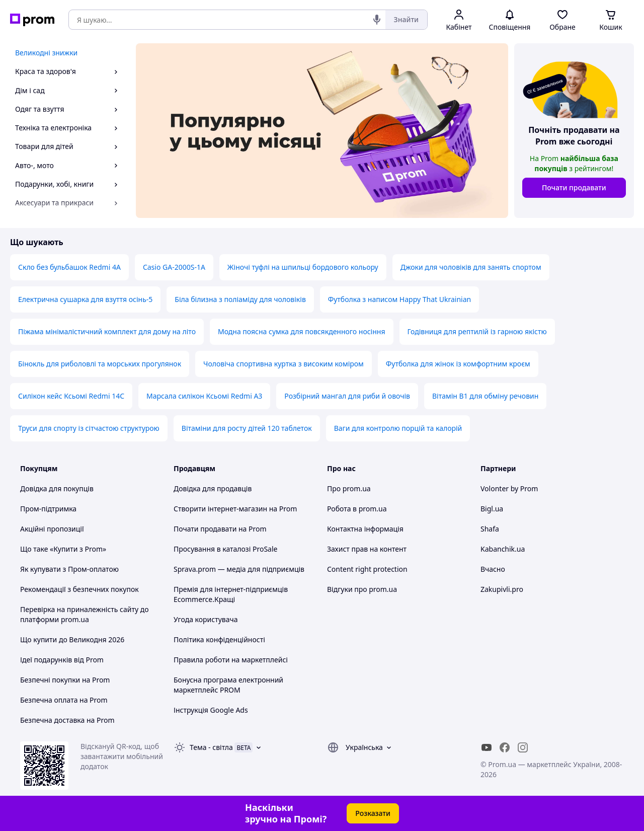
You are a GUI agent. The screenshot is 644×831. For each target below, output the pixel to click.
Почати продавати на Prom (220, 529)
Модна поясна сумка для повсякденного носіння (302, 331)
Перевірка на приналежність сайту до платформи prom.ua (85, 614)
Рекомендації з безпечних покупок (79, 589)
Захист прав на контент (367, 549)
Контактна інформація (365, 529)
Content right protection (367, 569)
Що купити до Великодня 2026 (72, 639)
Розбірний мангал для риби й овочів (347, 396)
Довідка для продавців (213, 488)
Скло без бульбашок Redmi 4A (69, 267)
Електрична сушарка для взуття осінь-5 (85, 299)
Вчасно (493, 569)
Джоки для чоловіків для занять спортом (471, 267)
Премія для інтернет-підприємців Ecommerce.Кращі (231, 594)
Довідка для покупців (57, 488)
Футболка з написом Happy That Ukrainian (399, 299)
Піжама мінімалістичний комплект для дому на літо (107, 331)
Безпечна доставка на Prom (67, 720)
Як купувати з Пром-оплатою (69, 569)
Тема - (211, 747)
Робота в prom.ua (357, 509)
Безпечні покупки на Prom (65, 680)
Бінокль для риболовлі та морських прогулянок (100, 364)
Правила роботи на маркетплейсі (231, 660)
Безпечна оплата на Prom (64, 700)
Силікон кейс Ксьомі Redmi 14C (71, 396)
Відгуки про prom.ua (362, 589)
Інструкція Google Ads (211, 710)
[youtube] (487, 747)
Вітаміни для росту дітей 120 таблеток (247, 428)
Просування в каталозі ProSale (225, 549)
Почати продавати (574, 187)
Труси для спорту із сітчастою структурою (89, 428)
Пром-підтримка (48, 509)
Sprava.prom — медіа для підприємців (239, 569)
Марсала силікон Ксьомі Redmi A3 (204, 396)
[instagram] (523, 747)
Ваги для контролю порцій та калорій (398, 428)
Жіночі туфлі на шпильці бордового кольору (303, 267)
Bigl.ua (492, 509)
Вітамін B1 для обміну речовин (485, 396)
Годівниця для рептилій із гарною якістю (477, 331)
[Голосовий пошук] (377, 20)
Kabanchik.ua (503, 549)
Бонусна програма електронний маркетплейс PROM (228, 685)
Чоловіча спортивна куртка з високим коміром (284, 364)
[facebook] (505, 747)
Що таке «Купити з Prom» (63, 549)
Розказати (373, 813)
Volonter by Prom (509, 488)
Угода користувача (206, 619)
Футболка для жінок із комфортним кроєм (458, 364)
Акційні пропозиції (52, 529)
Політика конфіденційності (219, 639)
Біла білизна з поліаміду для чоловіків (240, 299)
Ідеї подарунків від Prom (62, 660)
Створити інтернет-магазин (220, 509)
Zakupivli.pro (502, 589)
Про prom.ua (349, 488)
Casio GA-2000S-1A (174, 267)
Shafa (490, 529)
